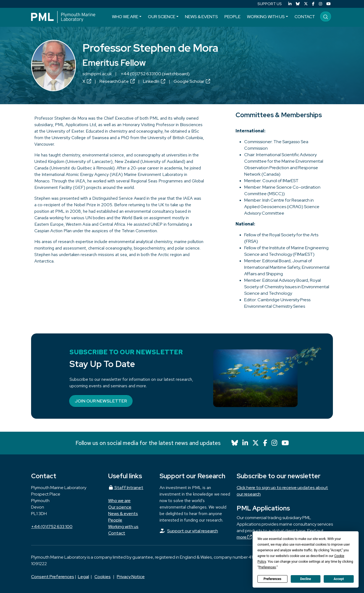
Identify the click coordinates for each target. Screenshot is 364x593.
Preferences (273, 579)
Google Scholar (192, 81)
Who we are (125, 17)
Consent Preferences (53, 577)
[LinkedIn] (290, 4)
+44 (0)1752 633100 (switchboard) (155, 74)
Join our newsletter (101, 401)
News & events (201, 17)
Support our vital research (193, 531)
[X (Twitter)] (306, 4)
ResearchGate (117, 81)
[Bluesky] (298, 4)
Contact (305, 17)
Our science (162, 17)
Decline (306, 579)
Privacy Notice (131, 577)
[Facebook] (313, 4)
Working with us (266, 17)
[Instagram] (320, 4)
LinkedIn (154, 81)
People (232, 17)
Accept (339, 579)
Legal (83, 577)
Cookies (102, 577)
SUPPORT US (270, 4)
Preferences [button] (267, 567)
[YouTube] (329, 4)
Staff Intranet (126, 488)
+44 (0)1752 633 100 (52, 527)
